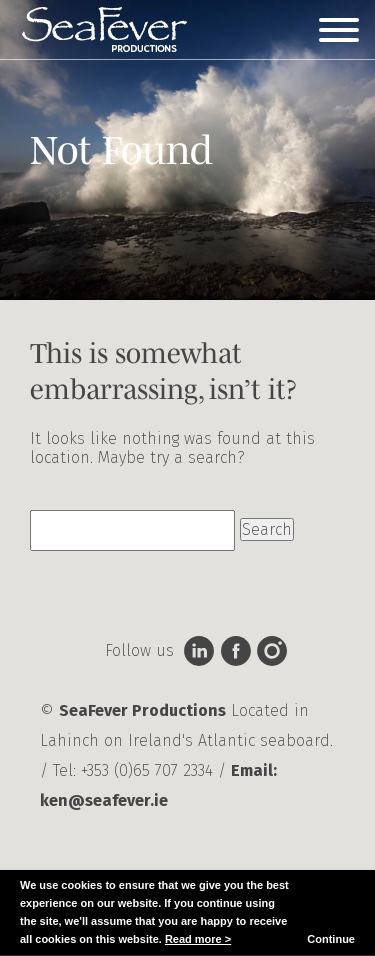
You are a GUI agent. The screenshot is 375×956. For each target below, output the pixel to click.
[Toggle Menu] (339, 30)
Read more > (198, 939)
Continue (331, 939)
